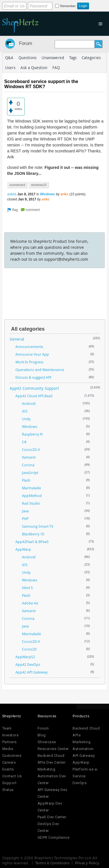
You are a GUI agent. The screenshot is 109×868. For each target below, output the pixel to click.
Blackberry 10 (33, 534)
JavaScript (30, 473)
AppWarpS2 (25, 657)
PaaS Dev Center (52, 817)
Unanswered (53, 58)
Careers (9, 762)
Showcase (47, 742)
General (17, 339)
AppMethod (32, 496)
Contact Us (12, 776)
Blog (42, 735)
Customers (12, 756)
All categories (28, 329)
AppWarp (23, 549)
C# (24, 442)
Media (8, 749)
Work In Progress (29, 362)
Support (10, 783)
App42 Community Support (34, 388)
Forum (26, 43)
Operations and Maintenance (40, 370)
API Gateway (84, 756)
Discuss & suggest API (33, 377)
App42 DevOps (28, 664)
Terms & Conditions (52, 863)
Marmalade (31, 488)
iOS (25, 411)
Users (10, 68)
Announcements (29, 347)
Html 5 (27, 588)
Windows (47, 194)
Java (25, 511)
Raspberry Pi (32, 434)
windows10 (39, 185)
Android (29, 403)
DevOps (80, 783)
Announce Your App (32, 354)
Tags (73, 58)
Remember (68, 6)
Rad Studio (31, 503)
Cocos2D (29, 649)
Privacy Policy (87, 863)
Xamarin (29, 457)
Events (8, 769)
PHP (25, 519)
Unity (26, 419)
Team (7, 728)
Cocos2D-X (31, 449)
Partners (10, 742)
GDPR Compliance (54, 837)
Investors (11, 735)
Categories (91, 58)
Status (8, 790)
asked (12, 194)
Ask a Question (34, 68)
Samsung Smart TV (38, 526)
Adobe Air (30, 603)
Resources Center (53, 749)
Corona (28, 465)
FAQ (56, 68)
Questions (27, 58)
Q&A (9, 58)
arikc (64, 194)
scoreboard (17, 185)
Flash (26, 480)
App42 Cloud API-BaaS (34, 396)
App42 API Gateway (31, 672)
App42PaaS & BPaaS (32, 542)
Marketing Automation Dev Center (52, 776)
